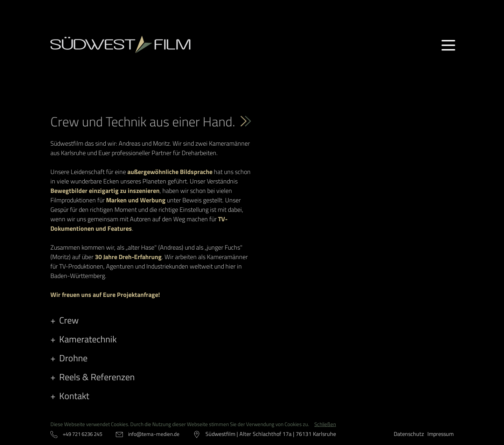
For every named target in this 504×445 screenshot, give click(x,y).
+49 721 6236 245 (82, 434)
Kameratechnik (88, 339)
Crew (69, 320)
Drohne (73, 358)
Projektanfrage (138, 295)
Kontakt (74, 396)
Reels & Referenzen (97, 377)
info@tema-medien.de (154, 434)
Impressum (440, 434)
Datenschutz (409, 434)
